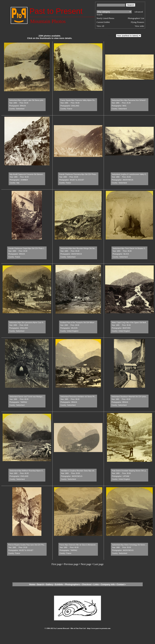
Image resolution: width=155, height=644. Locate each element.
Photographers (72, 584)
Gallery (49, 584)
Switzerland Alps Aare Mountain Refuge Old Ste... (78, 248)
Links (96, 584)
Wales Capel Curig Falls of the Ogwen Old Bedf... (129, 323)
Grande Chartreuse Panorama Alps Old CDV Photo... (78, 174)
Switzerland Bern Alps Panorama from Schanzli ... (130, 100)
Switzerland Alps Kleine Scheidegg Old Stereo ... (129, 545)
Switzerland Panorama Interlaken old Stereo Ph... (78, 397)
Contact (121, 584)
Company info (108, 584)
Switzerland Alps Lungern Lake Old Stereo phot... (27, 100)
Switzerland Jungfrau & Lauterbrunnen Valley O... (130, 174)
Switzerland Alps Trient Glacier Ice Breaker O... (129, 248)
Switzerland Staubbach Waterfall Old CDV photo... (130, 397)
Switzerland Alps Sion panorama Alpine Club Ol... (27, 323)
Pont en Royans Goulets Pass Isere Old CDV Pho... (27, 545)
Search (40, 584)
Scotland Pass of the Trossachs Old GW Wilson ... (78, 323)
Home (32, 584)
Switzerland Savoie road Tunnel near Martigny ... (27, 397)
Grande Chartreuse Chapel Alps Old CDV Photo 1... (27, 248)
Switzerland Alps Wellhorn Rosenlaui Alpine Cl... (27, 471)
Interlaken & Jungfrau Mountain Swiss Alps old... (78, 471)
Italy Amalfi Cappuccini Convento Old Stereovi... (27, 174)
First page (57, 564)
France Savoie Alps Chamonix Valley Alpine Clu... (78, 100)
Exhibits (59, 584)
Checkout (87, 584)
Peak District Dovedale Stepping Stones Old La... (129, 471)
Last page (99, 564)
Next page (86, 564)
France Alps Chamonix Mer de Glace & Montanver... (78, 545)
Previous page (71, 564)
